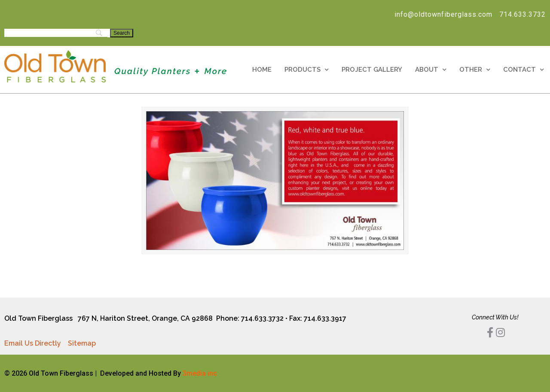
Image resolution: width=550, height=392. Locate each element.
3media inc (200, 373)
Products (307, 70)
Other (475, 70)
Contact (524, 70)
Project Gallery (372, 70)
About (431, 70)
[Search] (122, 33)
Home (262, 70)
